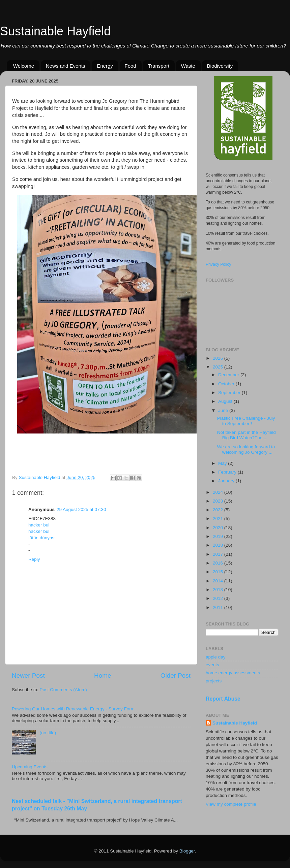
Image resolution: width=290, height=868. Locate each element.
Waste (188, 66)
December (229, 375)
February (228, 472)
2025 (219, 367)
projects (214, 681)
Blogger (187, 851)
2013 (219, 590)
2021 (219, 519)
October (227, 384)
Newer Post (28, 676)
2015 (219, 572)
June (224, 410)
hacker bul (39, 525)
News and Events (66, 66)
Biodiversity (220, 66)
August (226, 401)
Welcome (24, 66)
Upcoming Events (30, 767)
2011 (219, 607)
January (227, 481)
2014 (219, 581)
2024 (219, 492)
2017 (219, 554)
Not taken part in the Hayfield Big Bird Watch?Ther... (246, 435)
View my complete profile (231, 804)
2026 (219, 358)
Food (130, 66)
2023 (219, 501)
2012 (219, 598)
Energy (105, 66)
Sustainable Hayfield (55, 31)
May (223, 463)
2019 (219, 536)
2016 (219, 563)
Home (103, 676)
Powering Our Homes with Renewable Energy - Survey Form (73, 709)
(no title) (48, 733)
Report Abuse (223, 699)
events (212, 665)
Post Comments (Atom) (63, 690)
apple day (216, 657)
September (230, 393)
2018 (219, 545)
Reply (34, 559)
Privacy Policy (219, 264)
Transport (158, 66)
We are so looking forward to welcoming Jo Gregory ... (246, 449)
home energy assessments (233, 673)
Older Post (176, 676)
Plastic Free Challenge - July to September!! (246, 421)
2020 (219, 528)
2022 (219, 510)
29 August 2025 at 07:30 (81, 509)
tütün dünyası (42, 538)
